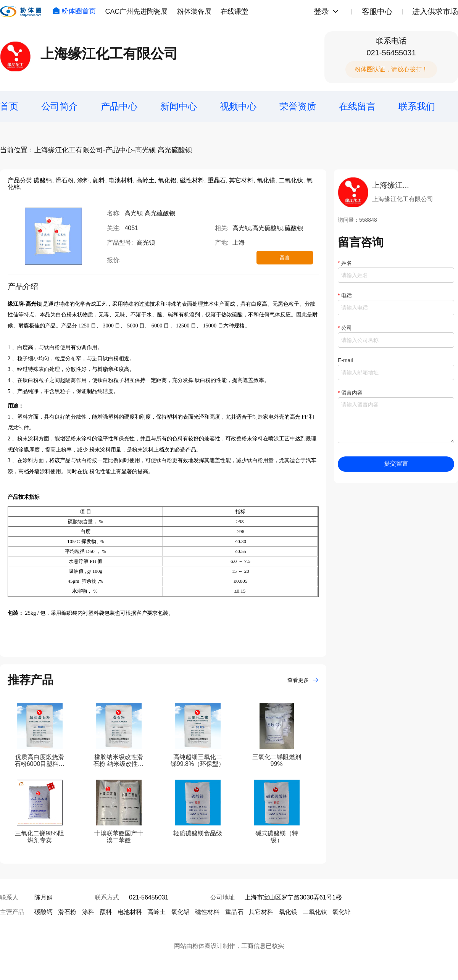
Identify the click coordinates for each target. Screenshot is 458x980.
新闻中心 (179, 106)
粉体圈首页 (74, 11)
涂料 (88, 912)
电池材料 (130, 912)
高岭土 (156, 912)
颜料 (106, 912)
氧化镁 (288, 912)
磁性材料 (207, 912)
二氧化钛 (315, 912)
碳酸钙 (44, 912)
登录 (321, 11)
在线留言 (357, 106)
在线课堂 (234, 11)
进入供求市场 (435, 11)
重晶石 (234, 912)
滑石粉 (67, 912)
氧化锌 (342, 912)
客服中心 (377, 11)
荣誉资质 (298, 106)
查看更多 (303, 680)
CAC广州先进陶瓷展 (136, 11)
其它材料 (261, 912)
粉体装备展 (194, 11)
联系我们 (417, 106)
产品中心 (119, 106)
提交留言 (396, 463)
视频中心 (238, 106)
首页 (9, 106)
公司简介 (60, 106)
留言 (285, 258)
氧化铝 (181, 912)
